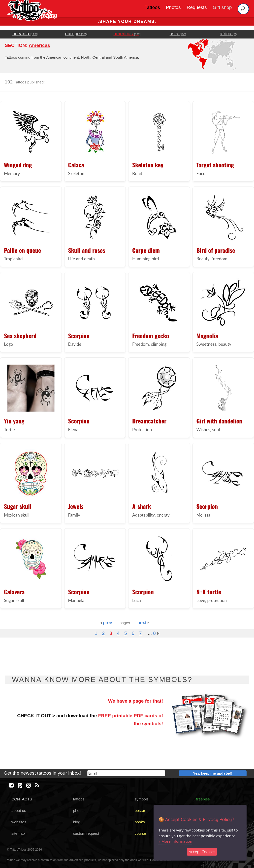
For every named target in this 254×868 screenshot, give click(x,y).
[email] (126, 773)
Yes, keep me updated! (213, 773)
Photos (173, 7)
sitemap (18, 833)
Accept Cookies (202, 852)
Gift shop (222, 7)
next (143, 623)
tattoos (79, 799)
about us (19, 811)
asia (178, 34)
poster (140, 811)
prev (106, 623)
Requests (197, 7)
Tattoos (152, 7)
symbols (142, 799)
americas (127, 34)
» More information (175, 841)
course (140, 833)
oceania (25, 34)
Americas (39, 45)
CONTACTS (22, 799)
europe (76, 34)
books (140, 822)
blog (77, 822)
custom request (86, 833)
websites (19, 822)
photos (79, 811)
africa (229, 34)
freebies (203, 799)
